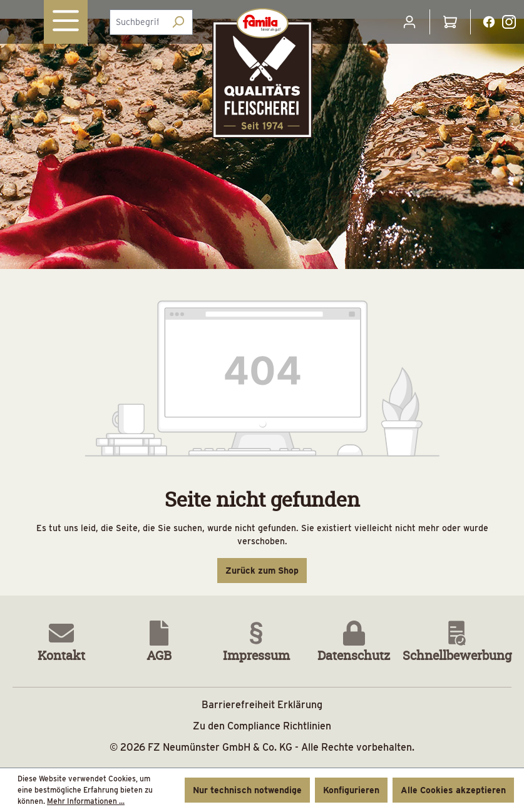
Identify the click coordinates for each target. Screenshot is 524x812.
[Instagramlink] (509, 21)
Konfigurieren (351, 790)
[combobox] (137, 22)
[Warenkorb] (450, 22)
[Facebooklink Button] (489, 22)
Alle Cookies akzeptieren (453, 790)
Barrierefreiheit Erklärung (262, 705)
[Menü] (66, 22)
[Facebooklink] (489, 21)
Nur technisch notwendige (247, 790)
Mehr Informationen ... (86, 801)
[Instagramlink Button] (509, 22)
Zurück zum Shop (262, 571)
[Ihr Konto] (409, 22)
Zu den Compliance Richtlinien (262, 726)
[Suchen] (178, 22)
